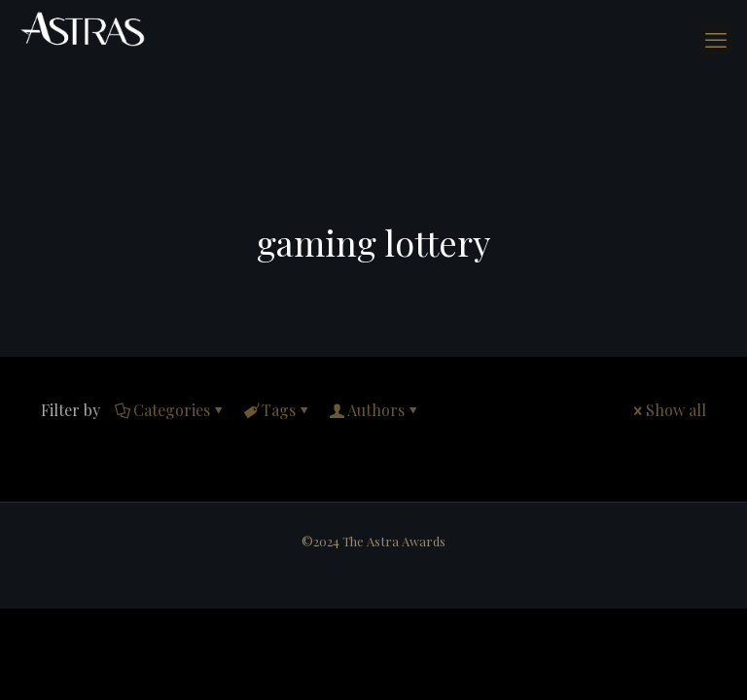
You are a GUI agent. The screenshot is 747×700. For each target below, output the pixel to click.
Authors (374, 410)
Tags (277, 410)
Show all (668, 410)
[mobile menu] (716, 39)
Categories (170, 410)
